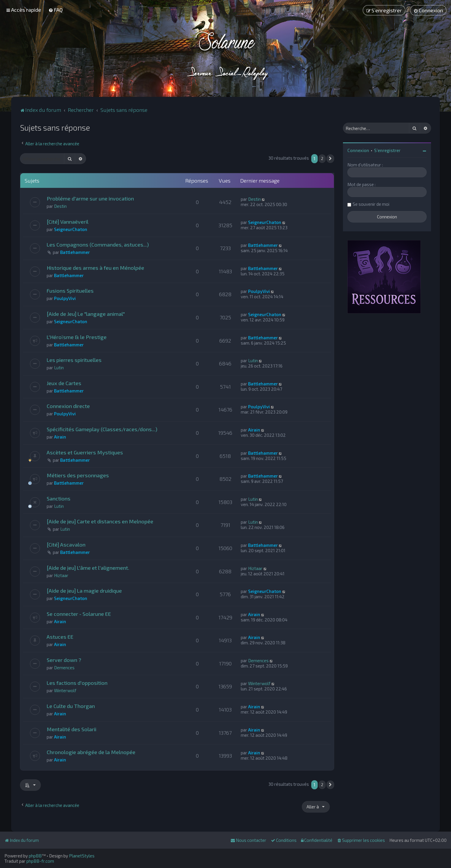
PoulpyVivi (65, 298)
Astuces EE (60, 637)
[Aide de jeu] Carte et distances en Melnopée (100, 521)
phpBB (35, 856)
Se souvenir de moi (371, 204)
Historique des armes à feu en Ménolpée (95, 268)
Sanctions (59, 498)
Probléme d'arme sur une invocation (90, 198)
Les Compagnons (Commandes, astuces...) (98, 245)
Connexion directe (68, 406)
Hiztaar (61, 575)
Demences (64, 668)
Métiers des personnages (78, 475)
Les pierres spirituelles (74, 360)
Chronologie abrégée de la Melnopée (91, 752)
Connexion (358, 150)
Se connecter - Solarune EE (79, 614)
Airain (60, 437)
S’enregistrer (387, 150)
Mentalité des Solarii (71, 729)
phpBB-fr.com (40, 861)
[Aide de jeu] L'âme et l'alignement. (88, 568)
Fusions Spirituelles (70, 291)
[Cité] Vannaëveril (68, 222)
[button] (330, 159)
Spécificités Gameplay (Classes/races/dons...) (102, 429)
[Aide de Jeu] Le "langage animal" (86, 314)
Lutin (59, 368)
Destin (60, 206)
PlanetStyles (82, 856)
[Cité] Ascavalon (66, 545)
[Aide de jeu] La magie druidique (84, 591)
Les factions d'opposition (77, 683)
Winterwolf (65, 690)
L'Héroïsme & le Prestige (77, 337)
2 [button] (322, 159)
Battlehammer (75, 252)
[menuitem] (56, 10)
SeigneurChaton (71, 229)
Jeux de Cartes (64, 383)
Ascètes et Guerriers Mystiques (85, 452)
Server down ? (64, 660)
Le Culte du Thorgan (71, 706)
